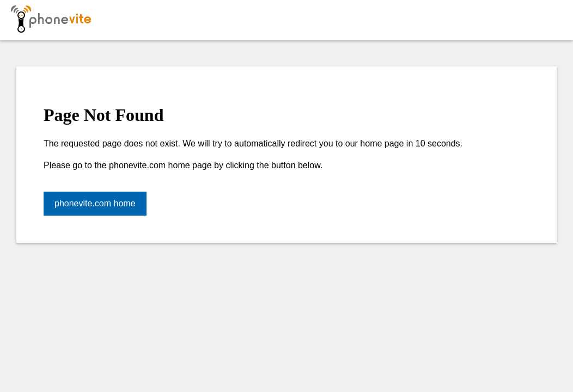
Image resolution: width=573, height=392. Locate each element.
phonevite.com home (95, 203)
